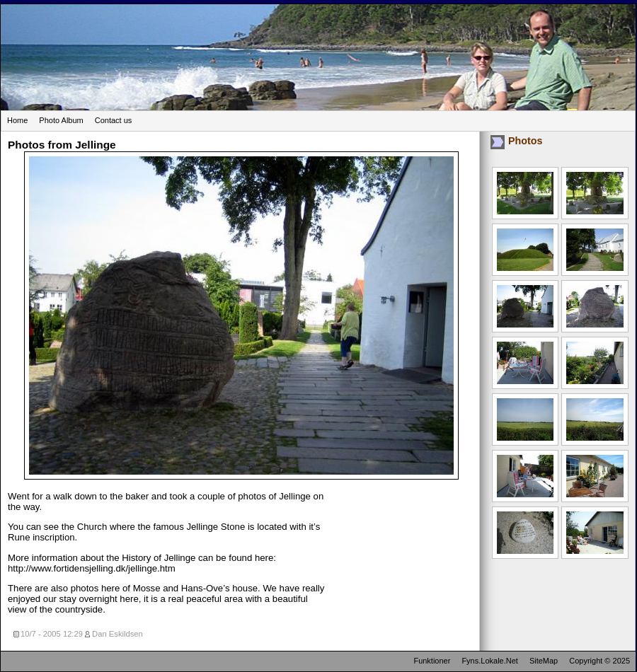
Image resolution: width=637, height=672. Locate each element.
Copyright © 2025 (599, 661)
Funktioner (432, 661)
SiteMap (544, 661)
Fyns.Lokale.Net (489, 661)
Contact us (114, 120)
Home (17, 120)
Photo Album (61, 120)
